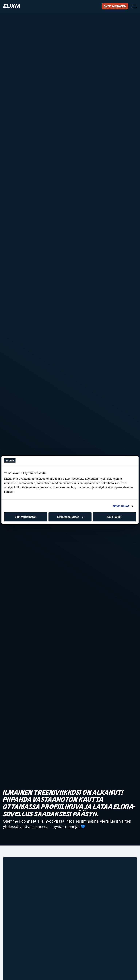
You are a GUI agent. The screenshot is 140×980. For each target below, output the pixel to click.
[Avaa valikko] (134, 6)
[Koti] (11, 6)
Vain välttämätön (26, 517)
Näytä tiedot (121, 506)
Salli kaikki (114, 517)
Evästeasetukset (70, 517)
